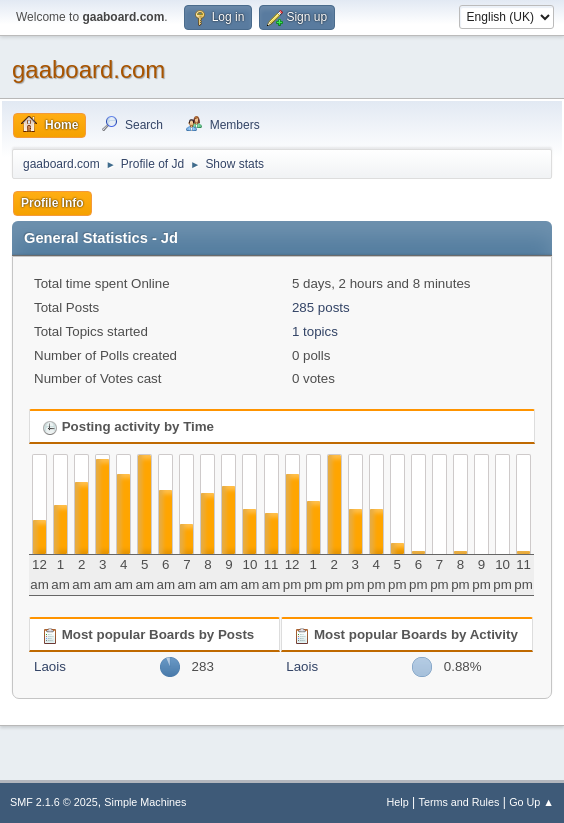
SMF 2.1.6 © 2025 (54, 802)
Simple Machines (145, 802)
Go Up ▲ (531, 802)
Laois (50, 666)
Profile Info (52, 203)
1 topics (315, 331)
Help (398, 802)
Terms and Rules (459, 802)
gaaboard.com (88, 69)
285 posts (321, 307)
